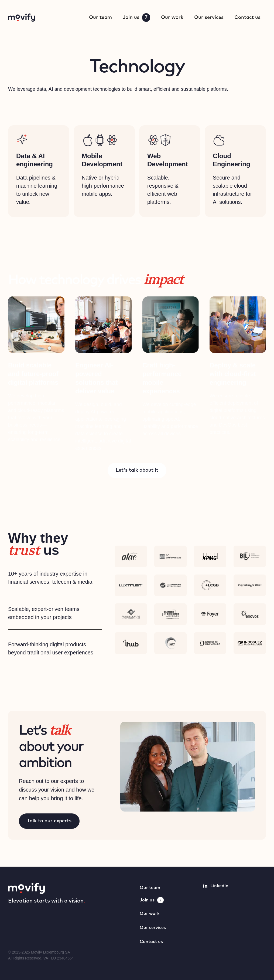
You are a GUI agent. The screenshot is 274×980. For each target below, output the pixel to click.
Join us (136, 18)
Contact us (247, 18)
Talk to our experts (49, 821)
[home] (22, 18)
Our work (172, 18)
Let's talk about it (137, 470)
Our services (209, 18)
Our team (100, 18)
